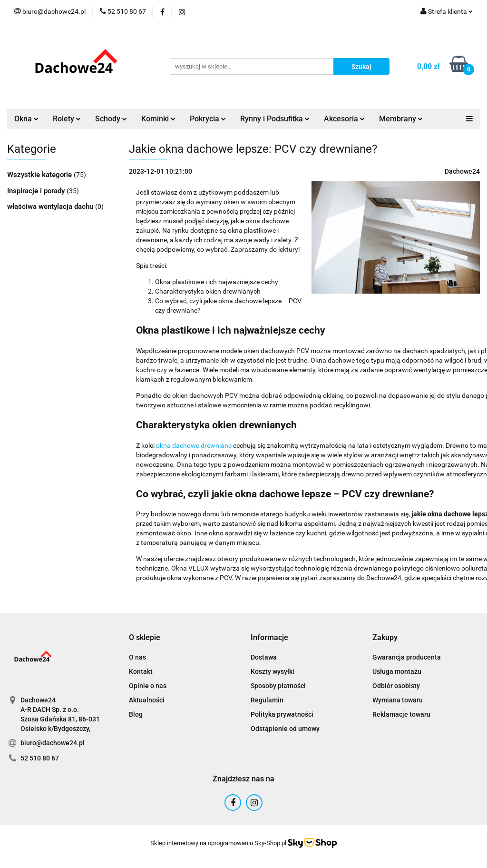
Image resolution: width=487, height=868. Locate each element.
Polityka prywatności (282, 714)
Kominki (158, 119)
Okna (26, 119)
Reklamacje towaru (401, 714)
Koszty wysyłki (273, 671)
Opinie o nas (148, 686)
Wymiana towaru (398, 700)
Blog (136, 714)
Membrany (401, 119)
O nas (137, 657)
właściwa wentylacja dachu (51, 207)
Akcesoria (344, 119)
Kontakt (141, 671)
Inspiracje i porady (37, 191)
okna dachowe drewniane (194, 445)
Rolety (67, 119)
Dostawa (264, 657)
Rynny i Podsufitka (275, 119)
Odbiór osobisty (396, 686)
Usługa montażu (397, 671)
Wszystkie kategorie (40, 175)
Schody (111, 119)
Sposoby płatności (278, 686)
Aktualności (147, 700)
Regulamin (267, 700)
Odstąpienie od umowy (285, 729)
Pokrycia (208, 119)
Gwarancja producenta (407, 657)
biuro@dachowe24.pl (53, 743)
